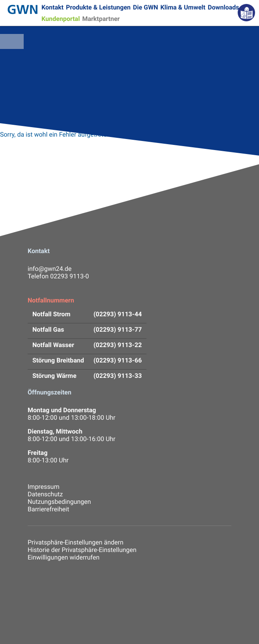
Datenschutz (45, 494)
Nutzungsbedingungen (59, 502)
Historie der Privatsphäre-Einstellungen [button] (82, 550)
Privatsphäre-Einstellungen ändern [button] (76, 542)
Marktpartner (101, 19)
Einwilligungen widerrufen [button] (64, 557)
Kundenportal (61, 19)
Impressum (43, 487)
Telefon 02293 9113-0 (58, 276)
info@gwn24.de (50, 269)
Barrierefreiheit (48, 509)
